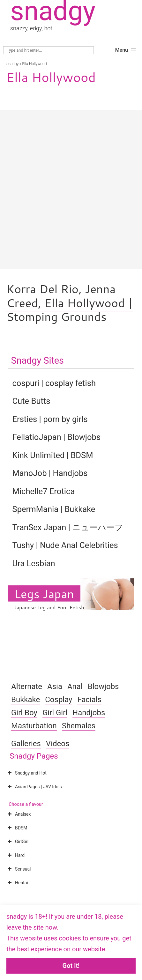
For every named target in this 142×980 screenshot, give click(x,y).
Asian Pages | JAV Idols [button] (34, 787)
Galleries (26, 744)
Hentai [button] (17, 883)
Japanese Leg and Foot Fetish (49, 607)
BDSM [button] (17, 828)
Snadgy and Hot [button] (26, 773)
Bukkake (26, 700)
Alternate (27, 687)
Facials (89, 700)
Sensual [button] (19, 869)
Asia (55, 687)
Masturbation (34, 726)
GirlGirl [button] (17, 842)
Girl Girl (55, 713)
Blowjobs (103, 687)
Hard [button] (15, 855)
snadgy (12, 64)
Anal (75, 687)
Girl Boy (24, 713)
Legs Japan (44, 594)
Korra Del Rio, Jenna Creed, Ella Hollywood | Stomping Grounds (70, 303)
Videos (58, 744)
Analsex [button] (19, 814)
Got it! (71, 966)
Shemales (79, 726)
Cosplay (59, 700)
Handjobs (89, 713)
